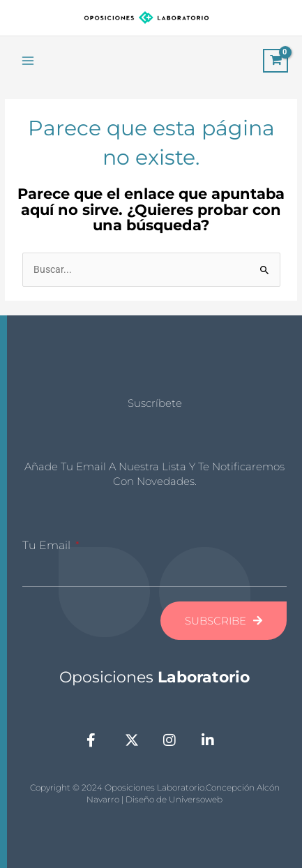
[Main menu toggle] (28, 60)
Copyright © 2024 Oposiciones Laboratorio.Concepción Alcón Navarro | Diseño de (155, 793)
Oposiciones (154, 677)
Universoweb (196, 799)
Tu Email (48, 545)
